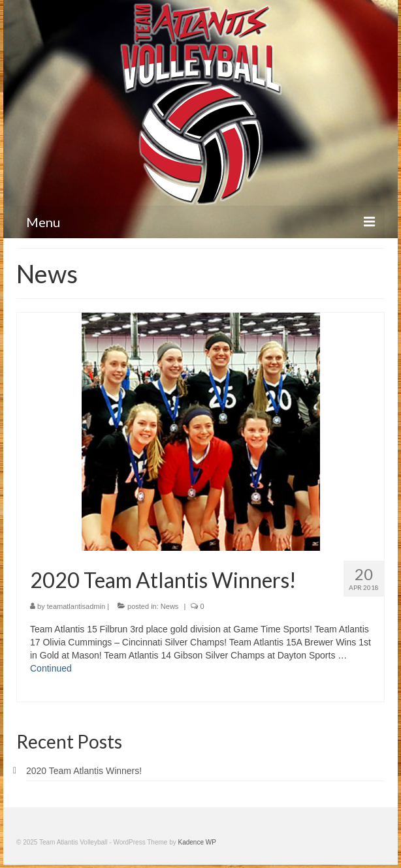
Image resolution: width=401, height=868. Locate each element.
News (170, 606)
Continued (51, 668)
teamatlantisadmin (76, 606)
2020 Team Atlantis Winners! (84, 771)
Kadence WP (197, 842)
